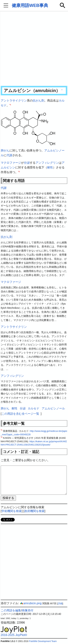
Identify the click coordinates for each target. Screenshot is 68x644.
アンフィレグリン (47, 163)
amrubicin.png (31, 603)
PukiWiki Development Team (43, 641)
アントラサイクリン (14, 101)
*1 (10, 104)
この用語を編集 (11, 610)
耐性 (50, 167)
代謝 (9, 155)
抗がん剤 (38, 101)
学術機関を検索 (12, 511)
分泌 (27, 163)
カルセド (34, 408)
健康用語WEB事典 (30, 5)
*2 (19, 171)
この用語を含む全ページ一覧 (20, 414)
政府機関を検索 (34, 511)
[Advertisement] (34, 49)
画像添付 (28, 610)
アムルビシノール (53, 408)
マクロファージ (11, 163)
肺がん (5, 150)
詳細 (60, 603)
